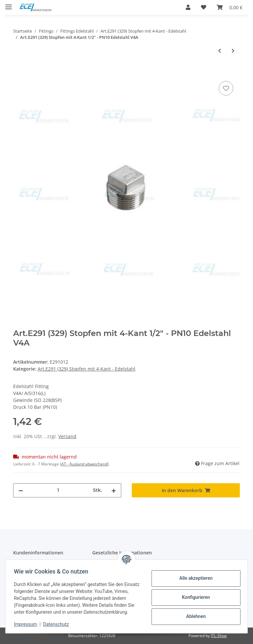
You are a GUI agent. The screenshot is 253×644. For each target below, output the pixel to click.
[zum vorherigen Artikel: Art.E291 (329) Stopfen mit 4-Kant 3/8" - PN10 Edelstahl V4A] (220, 51)
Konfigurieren (194, 594)
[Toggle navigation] (9, 4)
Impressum (28, 624)
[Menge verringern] (21, 490)
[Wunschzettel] (204, 7)
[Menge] (58, 490)
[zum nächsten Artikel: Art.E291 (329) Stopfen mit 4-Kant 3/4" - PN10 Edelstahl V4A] (233, 51)
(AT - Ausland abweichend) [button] (84, 464)
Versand (67, 436)
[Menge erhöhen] (114, 490)
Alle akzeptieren (194, 575)
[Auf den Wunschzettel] (226, 88)
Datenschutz (58, 624)
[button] (188, 7)
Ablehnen (194, 613)
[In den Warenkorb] (18, 72)
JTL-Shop (219, 636)
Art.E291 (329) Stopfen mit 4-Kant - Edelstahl (86, 369)
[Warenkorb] (230, 7)
